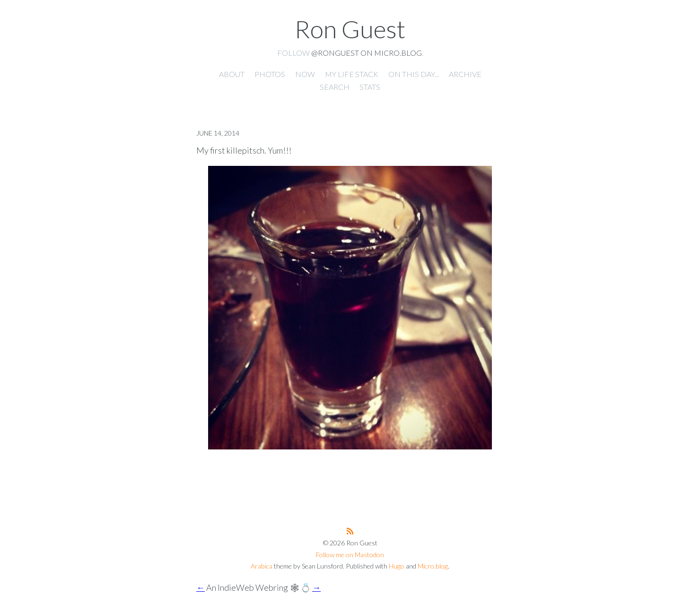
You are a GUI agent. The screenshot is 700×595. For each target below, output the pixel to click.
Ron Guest (350, 29)
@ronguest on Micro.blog (367, 53)
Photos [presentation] (270, 74)
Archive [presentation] (465, 74)
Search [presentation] (335, 87)
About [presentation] (232, 74)
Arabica (262, 566)
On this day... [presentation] (414, 74)
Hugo (397, 566)
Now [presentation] (305, 74)
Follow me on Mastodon (350, 555)
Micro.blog (433, 566)
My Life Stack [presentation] (352, 74)
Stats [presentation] (370, 87)
